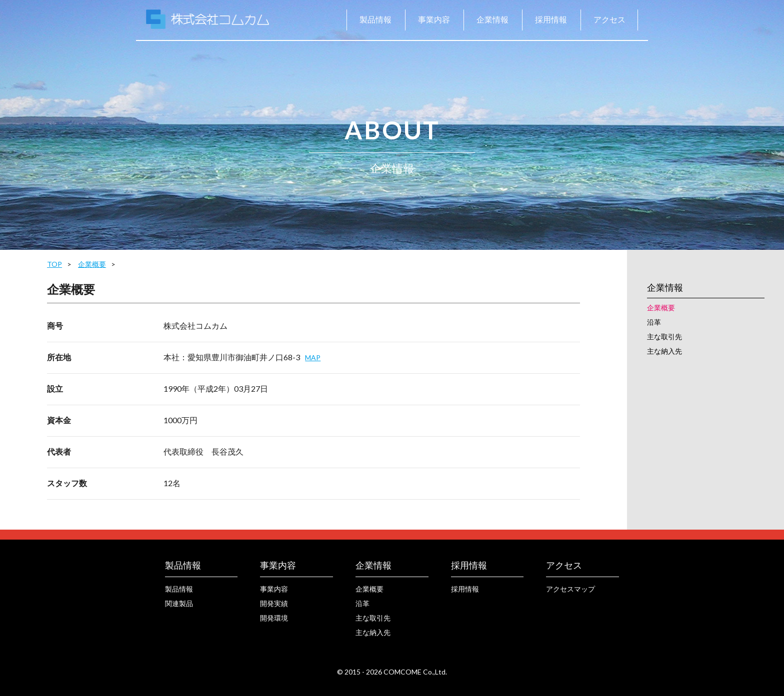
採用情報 (551, 19)
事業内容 (434, 19)
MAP (313, 357)
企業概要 (92, 264)
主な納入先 (664, 351)
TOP (54, 264)
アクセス (609, 19)
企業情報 (492, 19)
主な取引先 (664, 337)
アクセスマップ (570, 589)
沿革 (654, 322)
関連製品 (179, 603)
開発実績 (274, 603)
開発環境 (274, 618)
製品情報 (375, 19)
